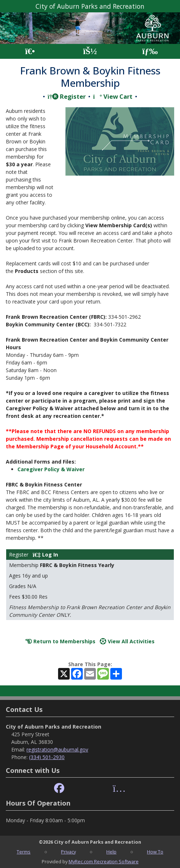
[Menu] (150, 51)
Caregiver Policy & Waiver (51, 469)
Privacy (68, 852)
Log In (45, 555)
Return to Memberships (60, 641)
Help (111, 852)
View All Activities (127, 641)
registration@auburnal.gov (57, 749)
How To (155, 852)
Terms (24, 852)
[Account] (90, 51)
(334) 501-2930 (47, 757)
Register (67, 96)
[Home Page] (30, 51)
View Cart (112, 96)
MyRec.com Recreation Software (104, 861)
